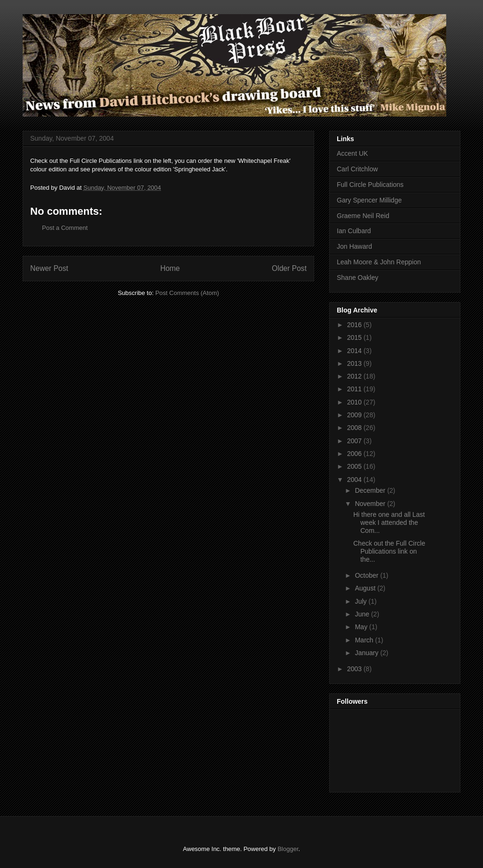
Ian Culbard (354, 231)
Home (170, 268)
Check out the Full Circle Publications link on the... (389, 551)
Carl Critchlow (357, 169)
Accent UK (352, 153)
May (362, 627)
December (371, 490)
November (371, 504)
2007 (355, 441)
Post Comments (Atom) (187, 293)
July (362, 601)
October (367, 575)
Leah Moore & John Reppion (379, 262)
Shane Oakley (358, 278)
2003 (355, 669)
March (365, 640)
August (366, 588)
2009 (355, 415)
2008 (355, 428)
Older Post (289, 268)
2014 (355, 351)
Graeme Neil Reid (363, 216)
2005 (355, 466)
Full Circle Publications (370, 185)
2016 (355, 325)
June (363, 614)
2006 (355, 454)
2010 (355, 402)
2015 (355, 337)
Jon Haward (354, 246)
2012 (355, 376)
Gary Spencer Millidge (369, 200)
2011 (355, 389)
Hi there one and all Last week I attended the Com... (389, 522)
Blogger (288, 849)
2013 (355, 363)
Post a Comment (65, 228)
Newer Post (49, 268)
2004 (355, 480)
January (367, 653)
